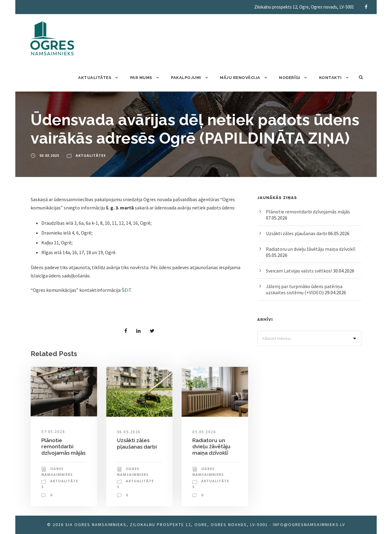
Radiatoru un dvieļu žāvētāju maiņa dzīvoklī (211, 447)
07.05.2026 (53, 432)
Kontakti (330, 78)
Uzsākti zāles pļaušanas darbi (137, 443)
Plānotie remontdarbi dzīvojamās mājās (63, 447)
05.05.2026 (204, 432)
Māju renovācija (240, 78)
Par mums (141, 78)
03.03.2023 (49, 155)
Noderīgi (290, 78)
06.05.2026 (129, 432)
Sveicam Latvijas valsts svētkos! (299, 271)
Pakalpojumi (186, 78)
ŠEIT (126, 290)
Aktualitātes (95, 78)
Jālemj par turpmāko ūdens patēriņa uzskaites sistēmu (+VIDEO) (304, 289)
